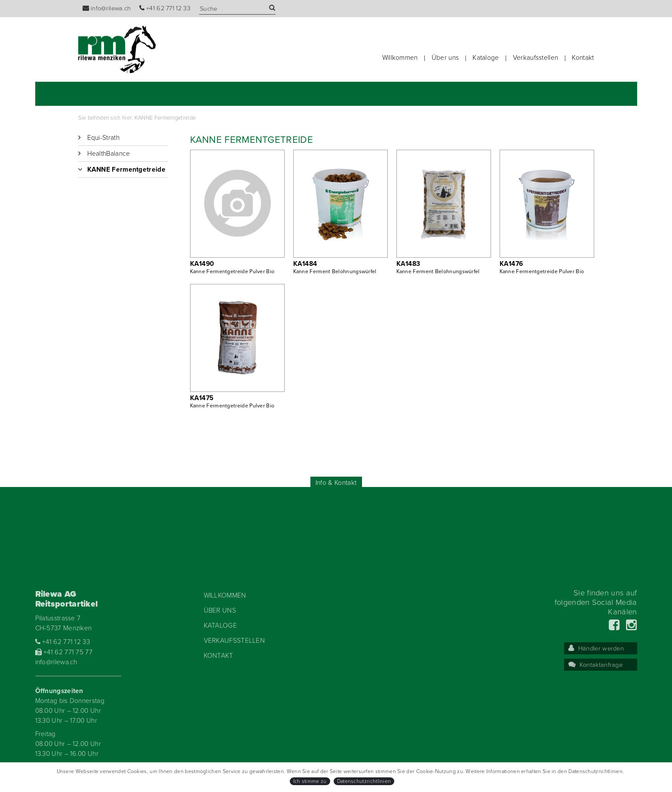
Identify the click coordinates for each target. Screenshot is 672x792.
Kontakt (583, 58)
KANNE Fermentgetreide (165, 118)
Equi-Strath (103, 138)
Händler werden (596, 649)
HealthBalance (109, 154)
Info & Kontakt (336, 483)
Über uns (445, 58)
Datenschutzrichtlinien (364, 781)
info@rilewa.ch (107, 8)
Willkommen (400, 58)
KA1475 (202, 398)
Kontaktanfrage (596, 665)
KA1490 (202, 264)
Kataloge (486, 58)
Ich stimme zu (310, 781)
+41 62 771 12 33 (165, 8)
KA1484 (305, 264)
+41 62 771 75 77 (64, 652)
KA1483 (408, 264)
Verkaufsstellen (536, 58)
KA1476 (511, 264)
